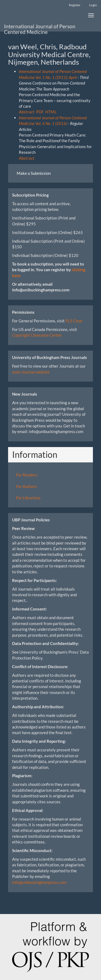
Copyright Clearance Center (37, 335)
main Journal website (31, 372)
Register (75, 5)
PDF (40, 112)
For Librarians (28, 498)
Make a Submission (34, 173)
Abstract (27, 112)
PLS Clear (74, 321)
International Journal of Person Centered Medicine (40, 27)
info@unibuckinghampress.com (39, 882)
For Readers (27, 475)
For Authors (27, 486)
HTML (51, 112)
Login (93, 5)
